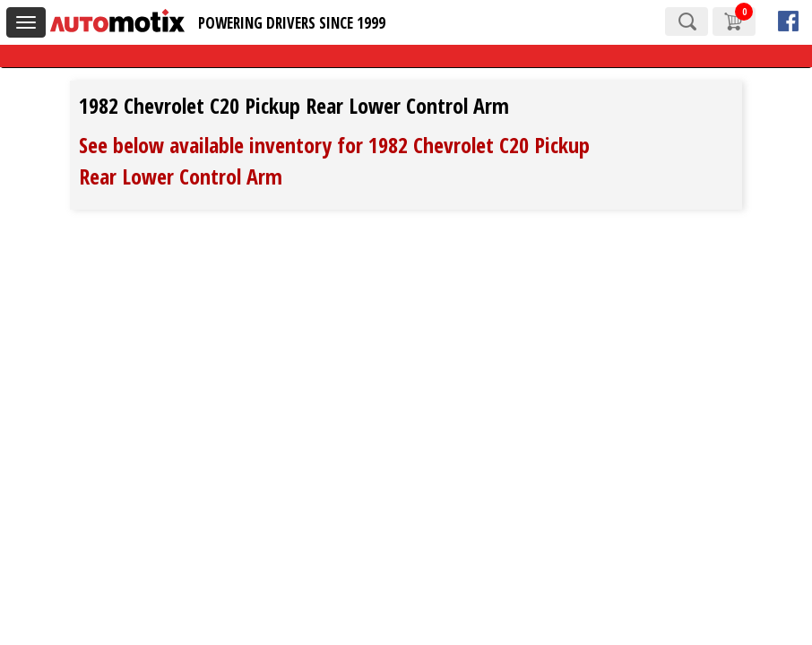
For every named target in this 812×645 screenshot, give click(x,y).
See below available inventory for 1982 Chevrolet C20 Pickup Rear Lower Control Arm (334, 160)
